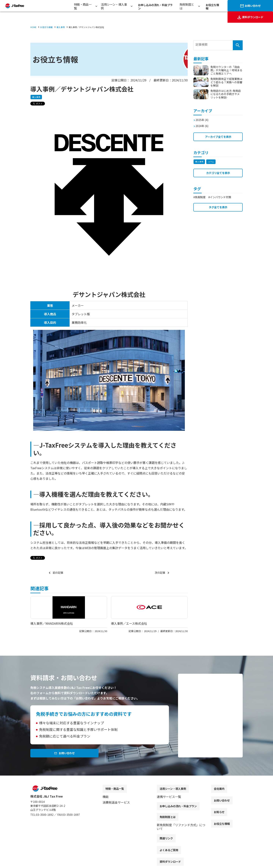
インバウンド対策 (224, 197)
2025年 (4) (203, 118)
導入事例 (37, 97)
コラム (212, 161)
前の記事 (59, 573)
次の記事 (159, 573)
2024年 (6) (203, 124)
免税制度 (201, 197)
